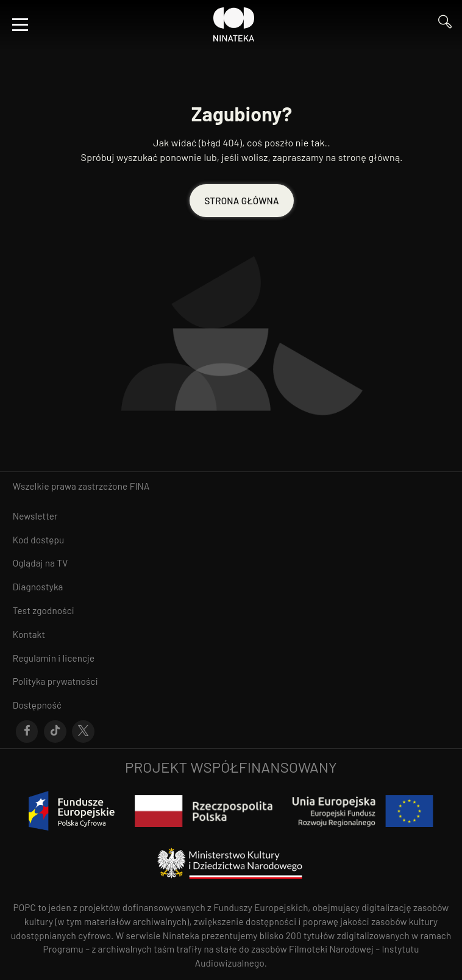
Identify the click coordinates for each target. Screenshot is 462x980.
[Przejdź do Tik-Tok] (55, 732)
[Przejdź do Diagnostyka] (231, 587)
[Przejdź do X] (83, 732)
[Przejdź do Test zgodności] (231, 611)
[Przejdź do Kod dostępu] (231, 540)
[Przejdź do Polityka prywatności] (231, 681)
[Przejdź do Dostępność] (231, 705)
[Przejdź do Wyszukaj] (445, 25)
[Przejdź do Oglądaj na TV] (231, 563)
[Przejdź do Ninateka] (234, 24)
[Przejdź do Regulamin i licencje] (231, 658)
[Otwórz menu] (20, 24)
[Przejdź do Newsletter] (231, 516)
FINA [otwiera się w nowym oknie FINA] (140, 486)
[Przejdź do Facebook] (27, 732)
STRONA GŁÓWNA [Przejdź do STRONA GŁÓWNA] (241, 201)
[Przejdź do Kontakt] (231, 635)
